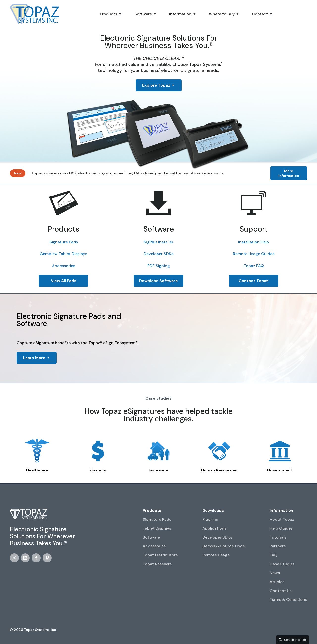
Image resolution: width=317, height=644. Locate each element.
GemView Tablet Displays (63, 254)
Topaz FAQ (254, 266)
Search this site (295, 640)
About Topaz (282, 519)
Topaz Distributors (160, 555)
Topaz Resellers (157, 564)
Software (151, 537)
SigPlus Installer (158, 242)
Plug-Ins (210, 519)
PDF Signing (159, 266)
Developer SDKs (158, 254)
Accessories (64, 266)
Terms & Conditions (288, 600)
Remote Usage (216, 555)
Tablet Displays (157, 528)
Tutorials (278, 537)
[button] (111, 14)
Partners (278, 546)
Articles (277, 582)
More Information (289, 173)
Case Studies (282, 564)
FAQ (274, 555)
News (275, 573)
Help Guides (281, 528)
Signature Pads (64, 242)
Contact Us (281, 591)
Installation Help (254, 242)
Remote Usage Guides (254, 254)
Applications (214, 528)
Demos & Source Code (224, 546)
